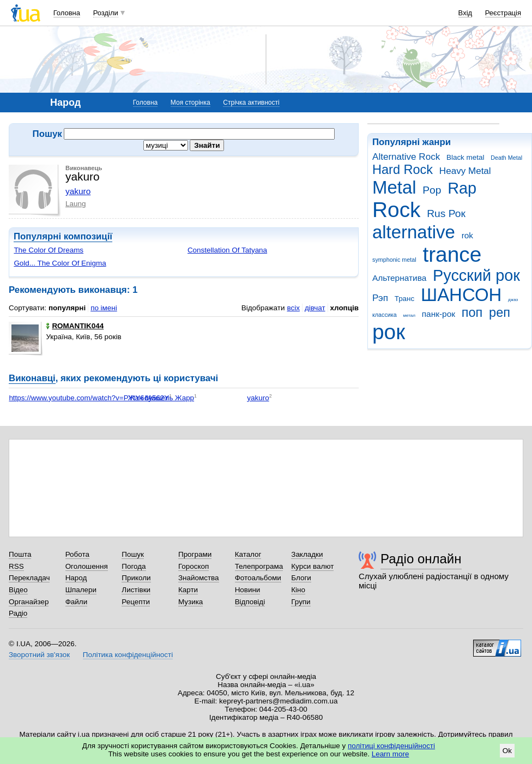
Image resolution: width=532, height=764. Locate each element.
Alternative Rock (406, 157)
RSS (16, 566)
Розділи (106, 13)
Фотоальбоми (258, 578)
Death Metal (506, 158)
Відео (18, 590)
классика (385, 315)
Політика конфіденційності (128, 655)
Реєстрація (503, 13)
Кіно (298, 590)
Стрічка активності (251, 103)
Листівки (136, 590)
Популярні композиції (63, 236)
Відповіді (250, 602)
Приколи (136, 578)
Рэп (380, 298)
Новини (248, 590)
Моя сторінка (191, 103)
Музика (191, 602)
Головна (67, 13)
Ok (507, 751)
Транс (405, 299)
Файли (77, 602)
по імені (104, 308)
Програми (195, 554)
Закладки (307, 554)
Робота (77, 554)
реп (500, 312)
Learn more (391, 754)
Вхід (465, 13)
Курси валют (312, 566)
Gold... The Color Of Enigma (60, 263)
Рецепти (136, 602)
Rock (396, 210)
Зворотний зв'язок (39, 655)
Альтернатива (399, 278)
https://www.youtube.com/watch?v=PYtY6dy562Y (89, 398)
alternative (414, 232)
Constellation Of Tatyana (227, 250)
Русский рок (476, 275)
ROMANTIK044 (75, 326)
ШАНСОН (461, 295)
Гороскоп (194, 566)
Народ (76, 578)
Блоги (301, 578)
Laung (75, 204)
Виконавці (32, 378)
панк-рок (439, 314)
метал (409, 315)
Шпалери (81, 590)
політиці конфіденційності (391, 746)
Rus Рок (446, 213)
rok (467, 235)
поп (472, 312)
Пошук (133, 554)
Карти (188, 590)
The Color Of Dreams (49, 250)
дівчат (315, 308)
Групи (301, 602)
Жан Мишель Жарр (161, 398)
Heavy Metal (465, 171)
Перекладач (29, 578)
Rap (462, 188)
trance (452, 254)
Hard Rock (403, 170)
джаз (513, 300)
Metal (394, 187)
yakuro (78, 191)
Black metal (465, 157)
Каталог (248, 554)
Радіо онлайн (421, 559)
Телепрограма (259, 566)
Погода (134, 566)
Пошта (20, 554)
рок (389, 332)
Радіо (18, 613)
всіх (293, 308)
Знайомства (199, 578)
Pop (432, 190)
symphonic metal (394, 260)
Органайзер (29, 602)
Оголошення (87, 566)
